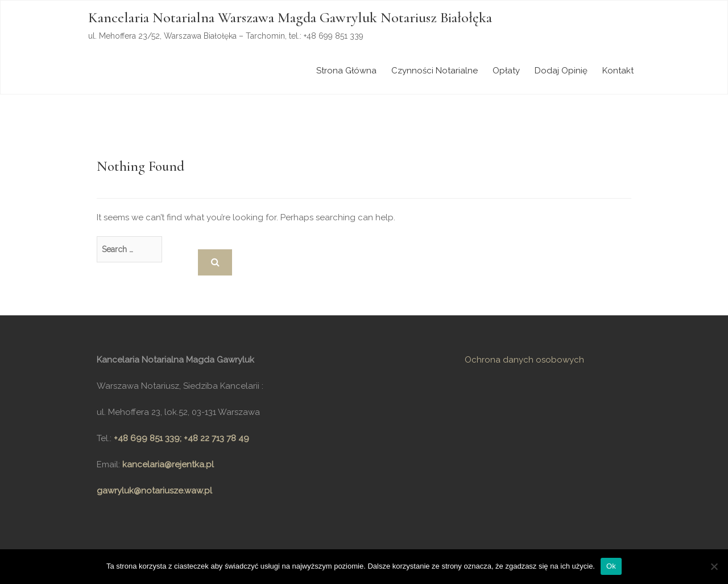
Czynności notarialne (435, 71)
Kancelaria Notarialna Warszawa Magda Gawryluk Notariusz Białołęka (290, 17)
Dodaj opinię (561, 71)
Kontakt (618, 71)
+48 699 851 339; (149, 438)
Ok (611, 566)
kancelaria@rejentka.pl (168, 464)
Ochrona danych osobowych (524, 360)
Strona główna (346, 71)
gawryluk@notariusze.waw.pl (154, 491)
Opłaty (506, 71)
